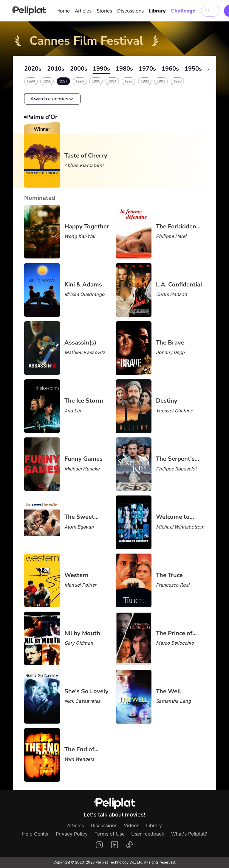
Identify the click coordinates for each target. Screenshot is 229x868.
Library (157, 11)
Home (63, 11)
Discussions (130, 11)
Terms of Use (110, 834)
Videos (131, 825)
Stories (104, 11)
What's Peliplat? (189, 834)
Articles (83, 11)
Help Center (35, 834)
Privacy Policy (72, 834)
